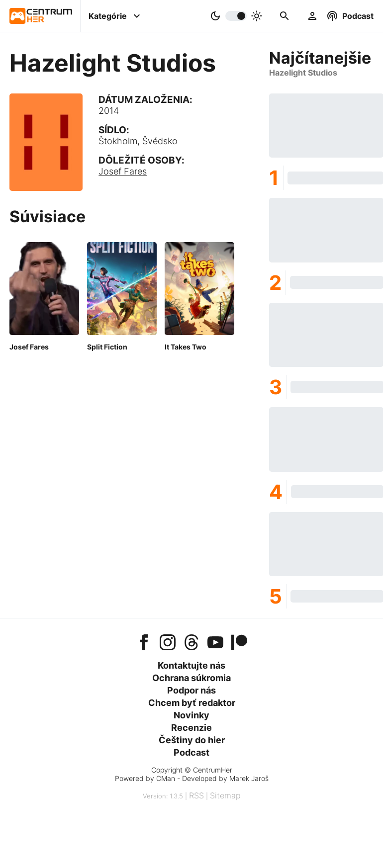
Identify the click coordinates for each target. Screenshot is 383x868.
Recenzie (191, 728)
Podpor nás (191, 690)
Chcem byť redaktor (192, 703)
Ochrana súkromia (191, 678)
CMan (166, 778)
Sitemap (225, 795)
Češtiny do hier (192, 740)
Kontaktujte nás (191, 665)
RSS (196, 795)
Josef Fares (123, 171)
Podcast (191, 752)
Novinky (191, 715)
